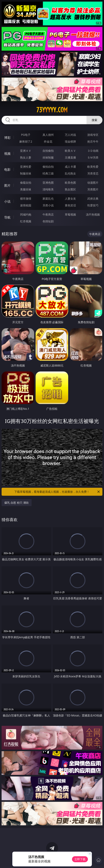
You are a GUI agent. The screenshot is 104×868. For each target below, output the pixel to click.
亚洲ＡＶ (26, 151)
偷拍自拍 (48, 167)
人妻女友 (70, 199)
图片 (7, 185)
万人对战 (70, 135)
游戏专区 (93, 135)
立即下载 (80, 859)
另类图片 (93, 189)
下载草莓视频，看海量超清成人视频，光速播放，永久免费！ (57, 492)
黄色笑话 (70, 205)
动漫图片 (93, 183)
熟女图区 (70, 189)
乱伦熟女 (70, 173)
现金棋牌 (70, 141)
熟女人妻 (26, 157)
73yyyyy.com (52, 110)
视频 (7, 154)
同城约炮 (26, 214)
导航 (7, 217)
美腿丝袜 (26, 189)
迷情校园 (26, 205)
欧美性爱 (93, 167)
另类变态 (93, 173)
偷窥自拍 (26, 183)
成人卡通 (70, 167)
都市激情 (26, 199)
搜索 (94, 120)
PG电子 (26, 135)
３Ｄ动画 (93, 151)
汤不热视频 (93, 214)
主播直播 (70, 157)
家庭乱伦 (48, 199)
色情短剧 (48, 221)
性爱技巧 (93, 205)
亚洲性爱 (26, 167)
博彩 (7, 138)
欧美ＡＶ (70, 151)
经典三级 (48, 173)
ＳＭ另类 (93, 157)
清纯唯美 (48, 189)
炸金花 (48, 141)
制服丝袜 (26, 173)
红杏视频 (26, 221)
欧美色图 (70, 183)
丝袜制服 (48, 157)
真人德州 (48, 135)
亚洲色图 (48, 183)
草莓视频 (70, 214)
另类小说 (48, 205)
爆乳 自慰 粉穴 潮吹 (17, 503)
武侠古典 (93, 199)
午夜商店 (48, 214)
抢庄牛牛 (93, 141)
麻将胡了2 (26, 141)
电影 (7, 169)
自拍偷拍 (48, 151)
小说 (7, 201)
